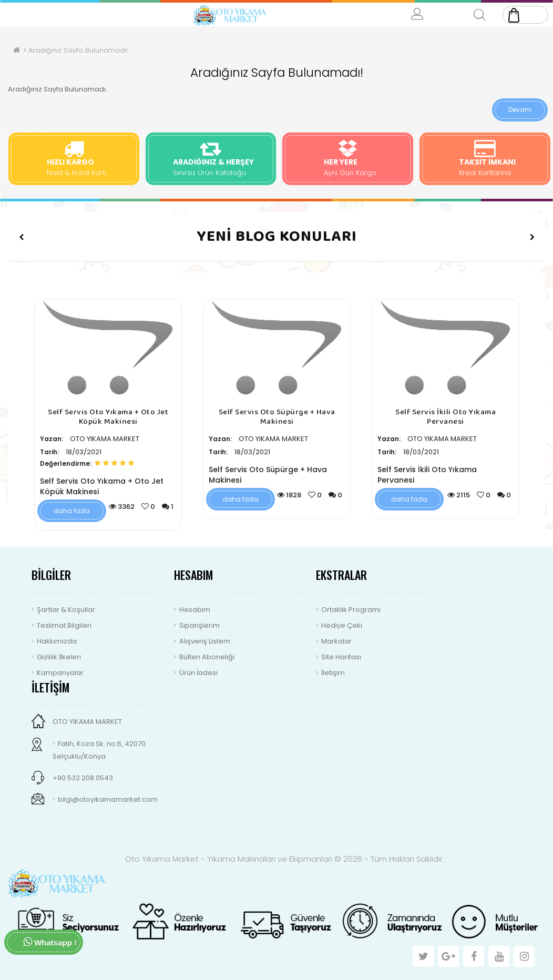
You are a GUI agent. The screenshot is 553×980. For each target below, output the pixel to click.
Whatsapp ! (50, 942)
